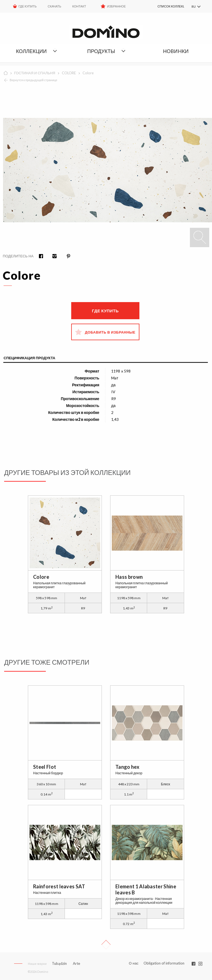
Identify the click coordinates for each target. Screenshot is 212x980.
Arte (76, 964)
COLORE (69, 73)
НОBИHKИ (176, 51)
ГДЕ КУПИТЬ (28, 6)
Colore (88, 73)
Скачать (55, 6)
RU (193, 6)
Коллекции (31, 51)
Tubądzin (59, 963)
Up (106, 945)
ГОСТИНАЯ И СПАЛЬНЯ (35, 73)
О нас (134, 963)
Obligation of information (164, 963)
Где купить (105, 311)
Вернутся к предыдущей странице (34, 80)
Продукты (101, 51)
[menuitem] (165, 6)
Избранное (116, 6)
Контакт (79, 6)
